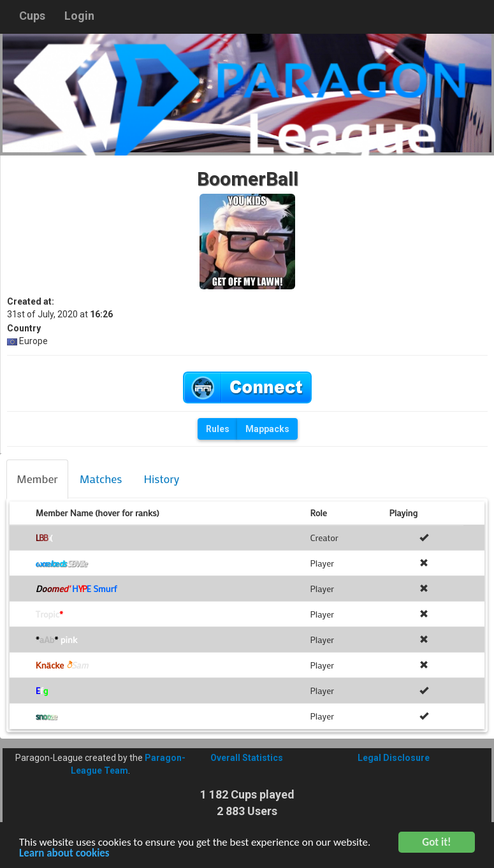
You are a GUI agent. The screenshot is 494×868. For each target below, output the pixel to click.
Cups (32, 16)
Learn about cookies (64, 854)
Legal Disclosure (394, 758)
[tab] (37, 479)
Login (79, 16)
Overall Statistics (247, 758)
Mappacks (267, 429)
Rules (218, 429)
